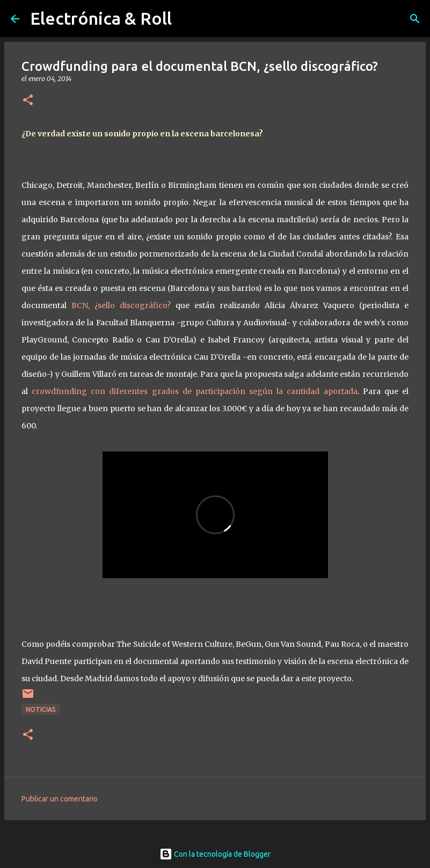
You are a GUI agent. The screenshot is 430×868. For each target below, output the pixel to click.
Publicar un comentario (60, 799)
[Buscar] (415, 19)
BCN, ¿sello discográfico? (121, 305)
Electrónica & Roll (101, 18)
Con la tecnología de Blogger (215, 854)
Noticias (41, 709)
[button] (28, 101)
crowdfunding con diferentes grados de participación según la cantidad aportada (194, 391)
